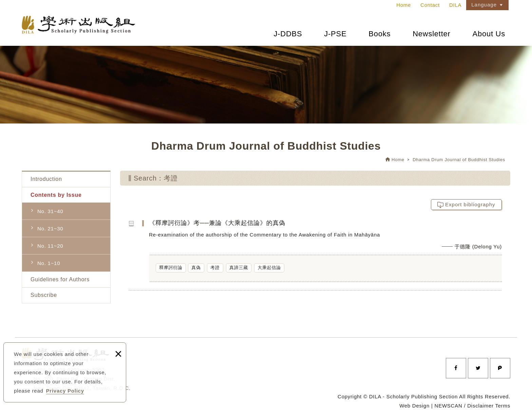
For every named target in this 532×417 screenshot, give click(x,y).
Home (404, 5)
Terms (503, 406)
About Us (489, 34)
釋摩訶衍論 (171, 268)
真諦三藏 (239, 268)
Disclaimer (480, 406)
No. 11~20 (50, 246)
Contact (430, 5)
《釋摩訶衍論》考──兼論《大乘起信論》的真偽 (329, 254)
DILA (455, 5)
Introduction (46, 179)
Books (379, 34)
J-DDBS (288, 34)
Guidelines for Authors (60, 279)
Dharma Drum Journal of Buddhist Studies (459, 160)
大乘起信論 (269, 268)
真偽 (196, 268)
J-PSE (335, 34)
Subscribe (44, 295)
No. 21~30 (50, 229)
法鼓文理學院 (81, 27)
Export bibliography (470, 204)
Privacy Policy (65, 391)
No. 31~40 (50, 211)
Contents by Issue (56, 195)
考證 (215, 268)
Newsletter (431, 34)
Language (484, 5)
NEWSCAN (449, 406)
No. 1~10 (49, 263)
